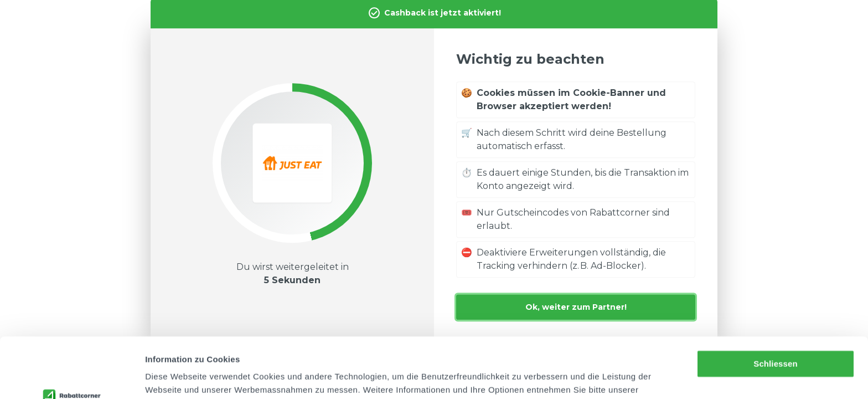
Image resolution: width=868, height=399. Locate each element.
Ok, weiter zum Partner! (576, 307)
